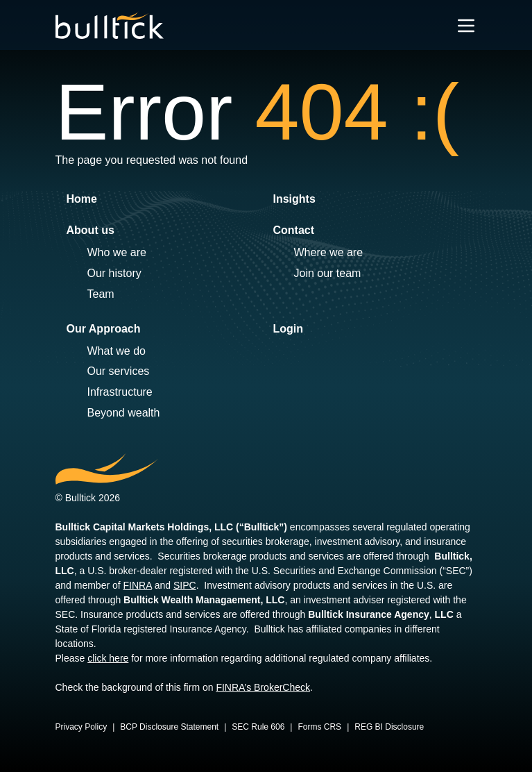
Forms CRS (319, 727)
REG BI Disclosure (389, 727)
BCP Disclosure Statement (169, 727)
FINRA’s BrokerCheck (263, 687)
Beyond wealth (124, 413)
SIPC (185, 585)
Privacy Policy (81, 727)
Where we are (329, 252)
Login (289, 329)
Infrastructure (120, 392)
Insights (294, 199)
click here (108, 658)
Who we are (117, 252)
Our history (114, 273)
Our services (119, 371)
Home (82, 199)
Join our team (328, 273)
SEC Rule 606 (258, 727)
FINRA (138, 585)
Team (101, 294)
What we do (117, 351)
